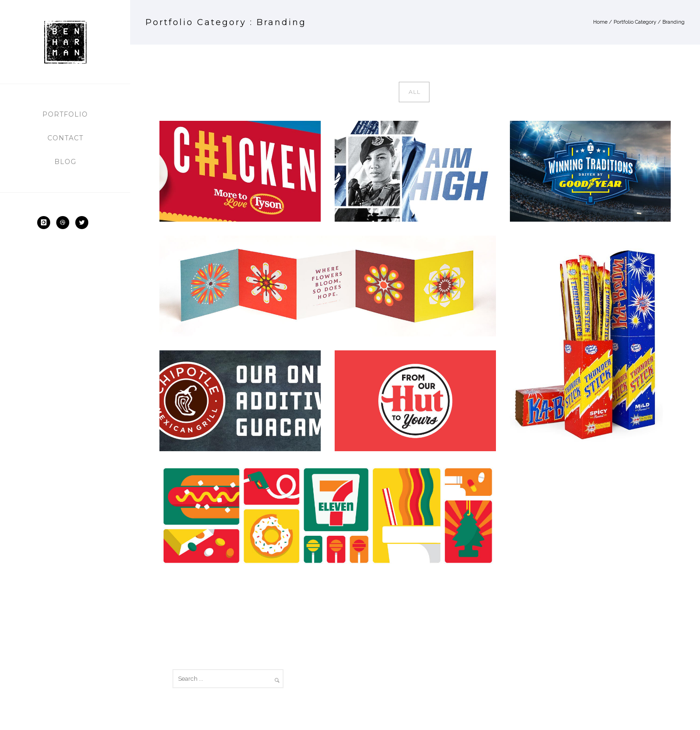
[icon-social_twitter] (84, 223)
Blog (65, 162)
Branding (674, 22)
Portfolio (65, 114)
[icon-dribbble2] (65, 223)
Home (600, 22)
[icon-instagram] (46, 223)
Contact (65, 138)
